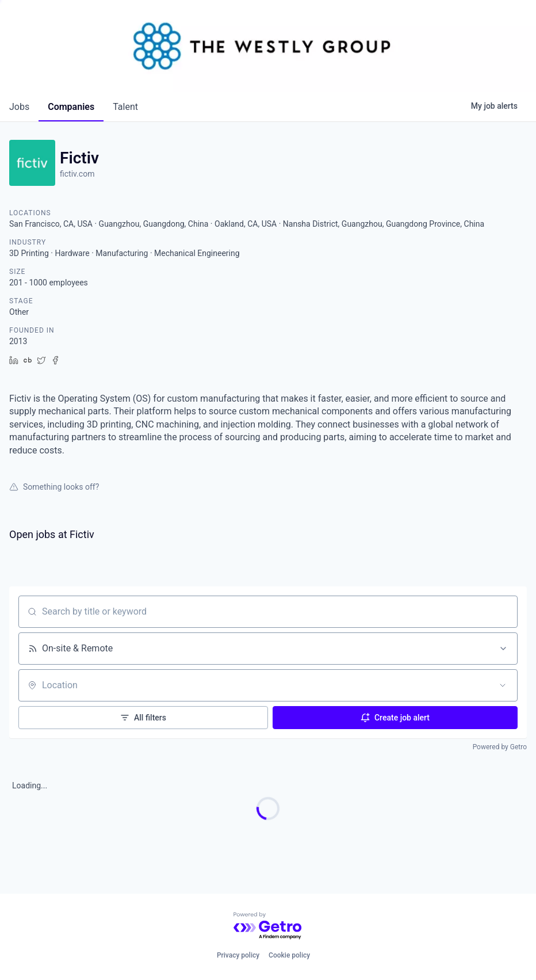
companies (71, 107)
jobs (19, 107)
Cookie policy (289, 955)
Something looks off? (54, 487)
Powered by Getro (500, 747)
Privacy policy (238, 955)
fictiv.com (77, 174)
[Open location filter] (503, 685)
